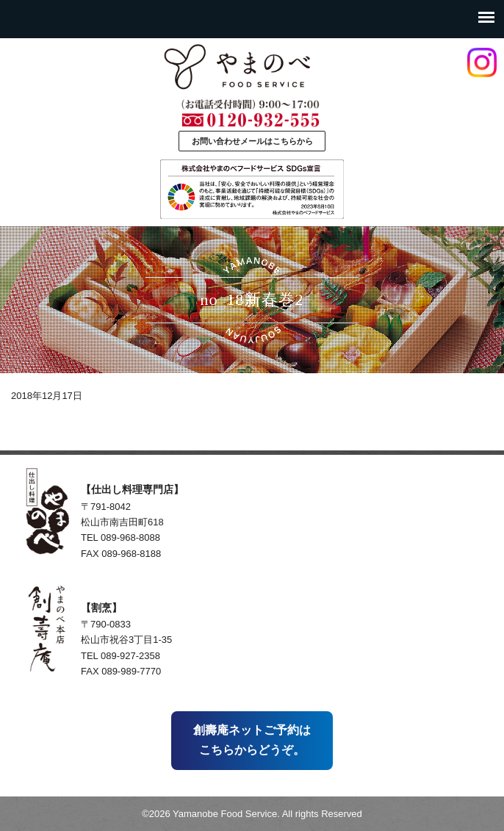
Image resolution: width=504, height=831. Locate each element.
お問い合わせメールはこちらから (252, 141)
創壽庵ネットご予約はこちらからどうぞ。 (252, 740)
